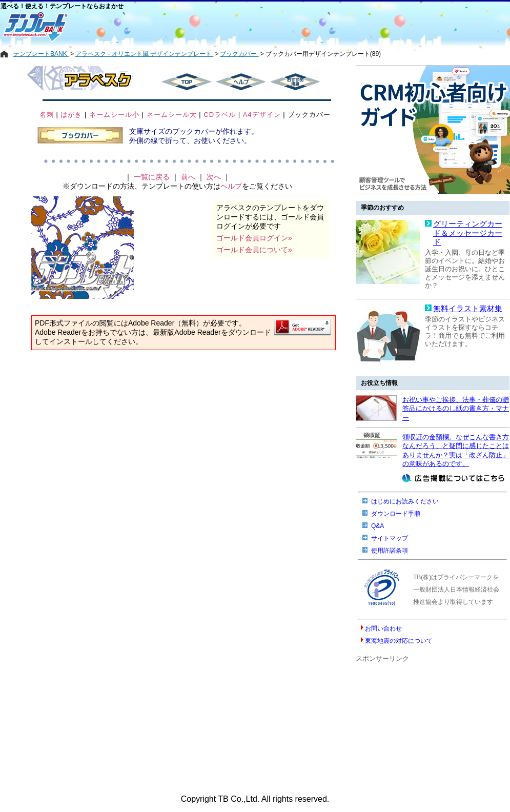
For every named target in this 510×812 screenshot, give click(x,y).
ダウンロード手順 (396, 514)
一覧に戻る (152, 177)
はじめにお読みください (405, 501)
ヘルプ (231, 186)
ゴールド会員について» (254, 250)
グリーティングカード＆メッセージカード (468, 233)
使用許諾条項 (390, 551)
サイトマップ (390, 538)
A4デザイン (262, 115)
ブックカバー (309, 115)
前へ (188, 177)
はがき (71, 115)
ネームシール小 (114, 115)
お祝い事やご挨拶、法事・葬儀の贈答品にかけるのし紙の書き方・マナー (456, 409)
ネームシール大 (172, 115)
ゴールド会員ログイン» (254, 238)
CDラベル (220, 115)
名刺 (47, 115)
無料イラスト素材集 (468, 309)
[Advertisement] (218, 27)
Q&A (378, 526)
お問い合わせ (383, 628)
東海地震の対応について (399, 641)
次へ (214, 177)
